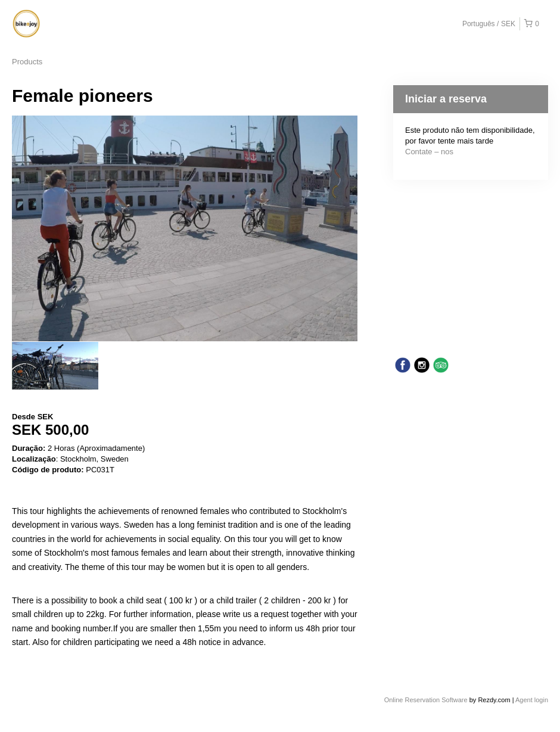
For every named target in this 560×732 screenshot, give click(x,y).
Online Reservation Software (426, 700)
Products (27, 62)
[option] (55, 366)
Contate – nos (429, 152)
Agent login (532, 700)
